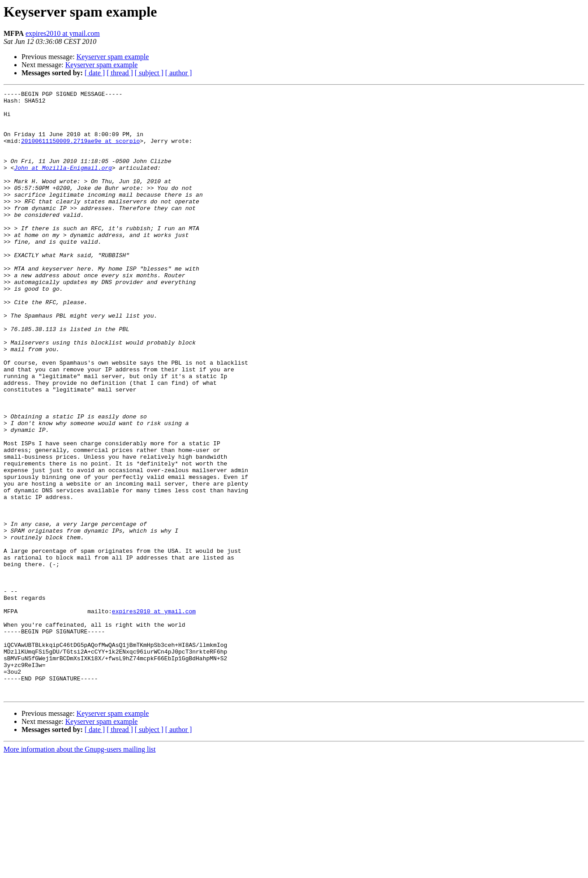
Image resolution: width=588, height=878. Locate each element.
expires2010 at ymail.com (63, 33)
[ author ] (179, 73)
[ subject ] (149, 73)
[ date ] (95, 73)
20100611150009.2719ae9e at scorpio (80, 151)
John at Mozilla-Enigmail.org (63, 184)
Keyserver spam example (113, 57)
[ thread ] (120, 73)
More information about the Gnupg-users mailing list (80, 870)
